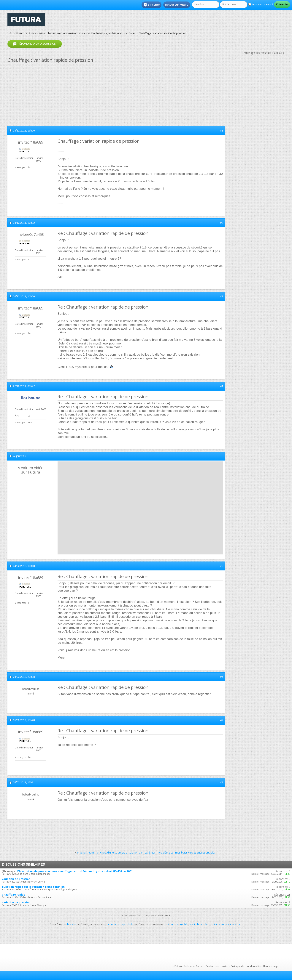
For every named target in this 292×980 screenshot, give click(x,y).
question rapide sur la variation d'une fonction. (34, 887)
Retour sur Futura (177, 5)
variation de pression (16, 879)
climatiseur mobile (177, 924)
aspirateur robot (200, 924)
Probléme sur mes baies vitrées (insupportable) (187, 853)
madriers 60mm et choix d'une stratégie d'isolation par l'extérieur (116, 853)
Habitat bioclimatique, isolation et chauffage (108, 33)
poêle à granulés (221, 924)
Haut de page (271, 966)
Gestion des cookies (217, 966)
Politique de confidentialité (246, 966)
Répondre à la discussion (35, 44)
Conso (200, 966)
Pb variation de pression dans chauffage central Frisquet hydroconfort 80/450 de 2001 (75, 871)
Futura (178, 966)
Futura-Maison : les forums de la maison (53, 33)
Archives (189, 966)
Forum (20, 33)
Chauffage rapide (14, 895)
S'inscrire (151, 5)
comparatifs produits (121, 924)
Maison (72, 924)
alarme (237, 924)
